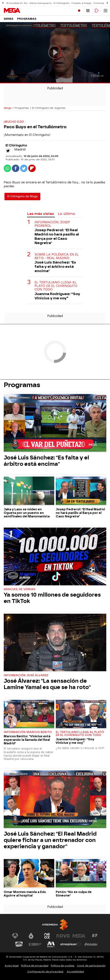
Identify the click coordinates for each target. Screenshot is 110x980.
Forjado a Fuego (81, 3)
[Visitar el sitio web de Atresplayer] (71, 944)
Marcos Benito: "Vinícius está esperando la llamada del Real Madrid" (27, 740)
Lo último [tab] (66, 214)
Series (9, 19)
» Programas (21, 108)
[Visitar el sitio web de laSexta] (31, 936)
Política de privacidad (35, 966)
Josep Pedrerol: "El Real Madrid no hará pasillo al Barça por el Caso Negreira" (57, 236)
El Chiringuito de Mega (22, 196)
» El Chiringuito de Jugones (48, 108)
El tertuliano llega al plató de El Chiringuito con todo (56, 286)
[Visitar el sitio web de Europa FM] (35, 944)
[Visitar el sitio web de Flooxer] (91, 944)
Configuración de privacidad (45, 972)
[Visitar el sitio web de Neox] (47, 936)
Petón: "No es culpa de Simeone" (74, 894)
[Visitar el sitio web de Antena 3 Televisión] (15, 936)
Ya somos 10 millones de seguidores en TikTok (52, 598)
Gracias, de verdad (20, 589)
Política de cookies (63, 966)
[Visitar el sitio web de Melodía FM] (51, 944)
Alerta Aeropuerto (40, 3)
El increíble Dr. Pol (17, 3)
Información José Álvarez (26, 675)
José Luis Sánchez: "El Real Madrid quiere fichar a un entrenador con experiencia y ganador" (50, 840)
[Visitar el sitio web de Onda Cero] (19, 944)
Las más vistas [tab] (41, 214)
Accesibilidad (75, 972)
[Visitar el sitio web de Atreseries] (95, 936)
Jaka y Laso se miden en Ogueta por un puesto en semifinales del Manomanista (27, 513)
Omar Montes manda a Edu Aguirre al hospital (25, 894)
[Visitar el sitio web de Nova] (63, 936)
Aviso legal (12, 966)
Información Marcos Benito (28, 732)
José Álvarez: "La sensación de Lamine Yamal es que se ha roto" (47, 684)
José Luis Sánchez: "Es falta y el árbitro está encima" (55, 267)
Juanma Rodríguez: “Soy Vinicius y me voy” (57, 296)
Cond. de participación (91, 966)
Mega (8, 108)
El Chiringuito (62, 3)
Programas (27, 19)
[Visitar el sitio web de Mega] (79, 936)
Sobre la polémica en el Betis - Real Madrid (57, 256)
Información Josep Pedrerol (52, 224)
